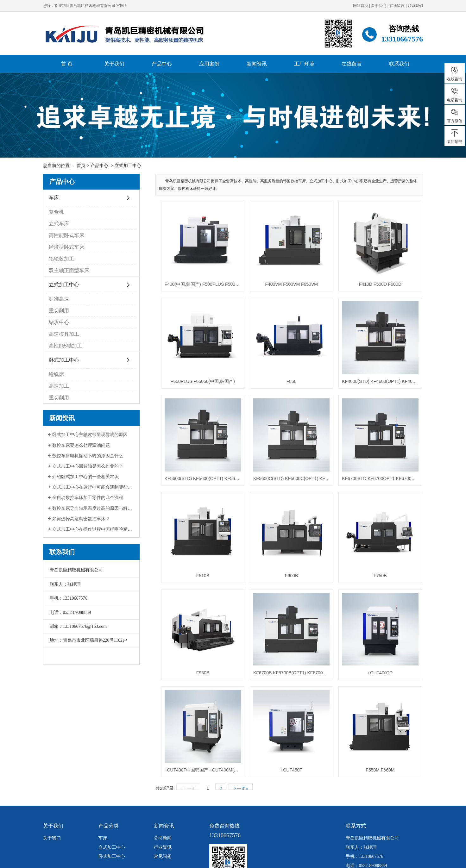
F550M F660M (361, 727)
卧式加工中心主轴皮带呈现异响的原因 (90, 434)
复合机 (56, 212)
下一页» (241, 745)
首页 (81, 165)
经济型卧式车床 (66, 247)
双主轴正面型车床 (69, 270)
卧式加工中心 (64, 360)
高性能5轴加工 (65, 346)
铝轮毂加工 (61, 259)
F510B (199, 547)
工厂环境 (304, 64)
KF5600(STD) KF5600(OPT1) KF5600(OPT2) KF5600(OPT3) (199, 457)
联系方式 (356, 783)
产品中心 (162, 64)
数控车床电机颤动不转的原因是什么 (88, 456)
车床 (54, 198)
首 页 (67, 64)
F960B (199, 637)
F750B (361, 547)
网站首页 (361, 6)
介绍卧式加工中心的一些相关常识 (85, 477)
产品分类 (109, 783)
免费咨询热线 (224, 783)
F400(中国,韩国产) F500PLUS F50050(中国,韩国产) (199, 277)
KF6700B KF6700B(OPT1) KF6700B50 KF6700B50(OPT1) (280, 637)
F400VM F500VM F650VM (280, 277)
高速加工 (59, 386)
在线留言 (397, 6)
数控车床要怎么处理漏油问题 (81, 445)
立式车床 (59, 224)
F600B (280, 547)
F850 (280, 367)
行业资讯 (163, 804)
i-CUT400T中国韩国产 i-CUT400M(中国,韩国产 (199, 727)
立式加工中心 (128, 165)
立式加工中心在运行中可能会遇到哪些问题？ (94, 487)
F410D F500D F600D (362, 277)
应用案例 (209, 64)
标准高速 (59, 299)
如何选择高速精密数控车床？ (81, 519)
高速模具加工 (64, 334)
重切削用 (59, 311)
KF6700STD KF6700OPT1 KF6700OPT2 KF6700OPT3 (362, 457)
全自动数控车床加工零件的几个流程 (88, 497)
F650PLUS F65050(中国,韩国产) (199, 367)
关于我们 (379, 6)
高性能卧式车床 (66, 235)
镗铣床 (56, 374)
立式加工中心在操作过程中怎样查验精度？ (94, 529)
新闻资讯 (257, 64)
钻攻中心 (59, 322)
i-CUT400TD (361, 637)
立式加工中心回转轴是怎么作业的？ (88, 466)
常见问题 (163, 814)
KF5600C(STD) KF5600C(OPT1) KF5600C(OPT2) (280, 457)
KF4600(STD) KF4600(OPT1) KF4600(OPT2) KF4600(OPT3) (362, 367)
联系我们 (415, 6)
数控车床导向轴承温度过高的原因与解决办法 (94, 508)
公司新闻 (163, 795)
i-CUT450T (280, 727)
